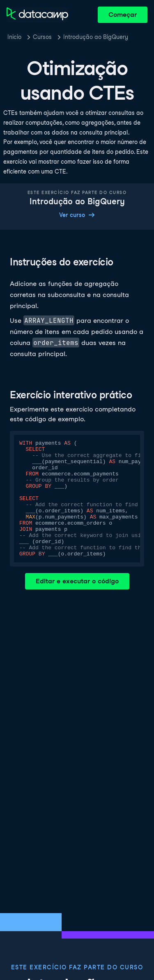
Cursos (42, 37)
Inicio (14, 37)
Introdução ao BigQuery (96, 37)
